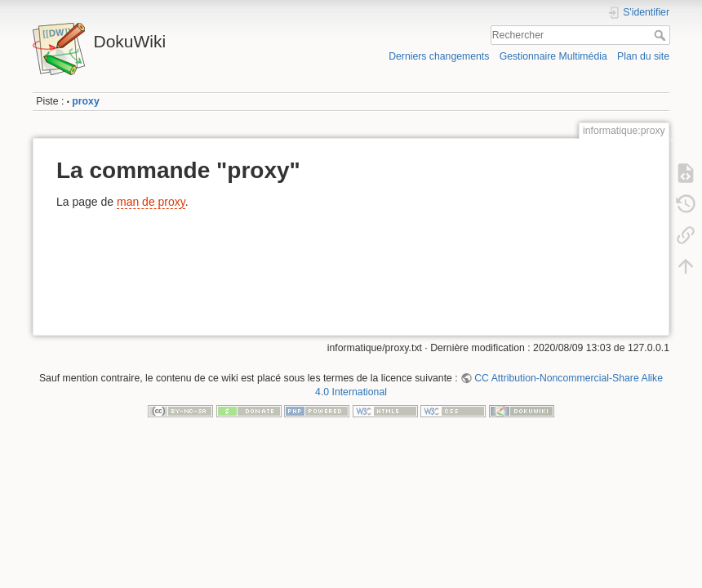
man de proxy (151, 202)
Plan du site (643, 56)
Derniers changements (439, 56)
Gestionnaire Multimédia (553, 56)
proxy (85, 101)
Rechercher (662, 35)
